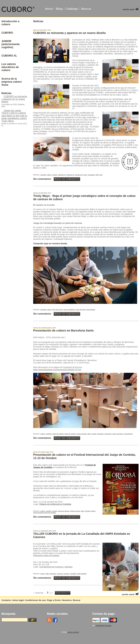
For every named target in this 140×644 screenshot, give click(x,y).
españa (55, 175)
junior (85, 175)
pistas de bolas (82, 434)
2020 (97, 175)
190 (53, 310)
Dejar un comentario (67, 179)
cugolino (49, 434)
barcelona (120, 434)
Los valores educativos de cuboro (10, 67)
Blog (59, 9)
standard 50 (79, 175)
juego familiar (91, 310)
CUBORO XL (9, 56)
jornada (94, 434)
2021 (101, 175)
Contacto (6, 600)
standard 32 (70, 175)
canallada (73, 574)
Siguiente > (63, 593)
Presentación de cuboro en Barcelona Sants (63, 330)
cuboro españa (73, 632)
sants (114, 434)
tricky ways (59, 310)
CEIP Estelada (82, 574)
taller (89, 434)
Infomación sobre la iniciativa (46, 555)
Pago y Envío (54, 600)
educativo (100, 434)
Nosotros (67, 600)
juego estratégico (69, 310)
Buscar (86, 9)
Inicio (49, 9)
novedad (43, 175)
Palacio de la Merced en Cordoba (55, 504)
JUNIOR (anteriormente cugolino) (11, 44)
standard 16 (62, 175)
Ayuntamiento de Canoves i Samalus (56, 567)
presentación (128, 434)
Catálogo (72, 9)
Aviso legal (18, 600)
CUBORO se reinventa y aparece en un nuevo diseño (69, 33)
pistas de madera (58, 434)
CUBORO (7, 33)
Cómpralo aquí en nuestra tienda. (50, 243)
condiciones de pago (103, 626)
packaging (91, 175)
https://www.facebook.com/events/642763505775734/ (57, 370)
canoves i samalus (63, 574)
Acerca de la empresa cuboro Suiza (12, 82)
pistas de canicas (70, 434)
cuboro (49, 175)
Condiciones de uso (35, 600)
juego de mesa (81, 310)
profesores (108, 434)
